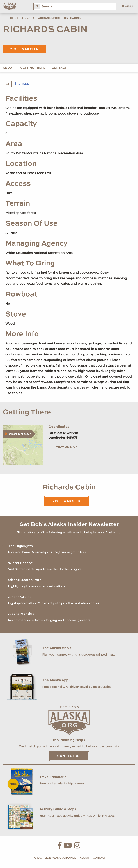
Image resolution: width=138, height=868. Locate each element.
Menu (127, 6)
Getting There (33, 68)
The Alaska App (57, 680)
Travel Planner (53, 777)
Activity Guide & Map (58, 809)
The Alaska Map (57, 648)
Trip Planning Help (69, 740)
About (8, 68)
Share (22, 84)
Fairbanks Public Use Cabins (59, 18)
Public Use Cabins (16, 18)
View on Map (66, 447)
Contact (59, 68)
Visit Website (24, 49)
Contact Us (69, 756)
